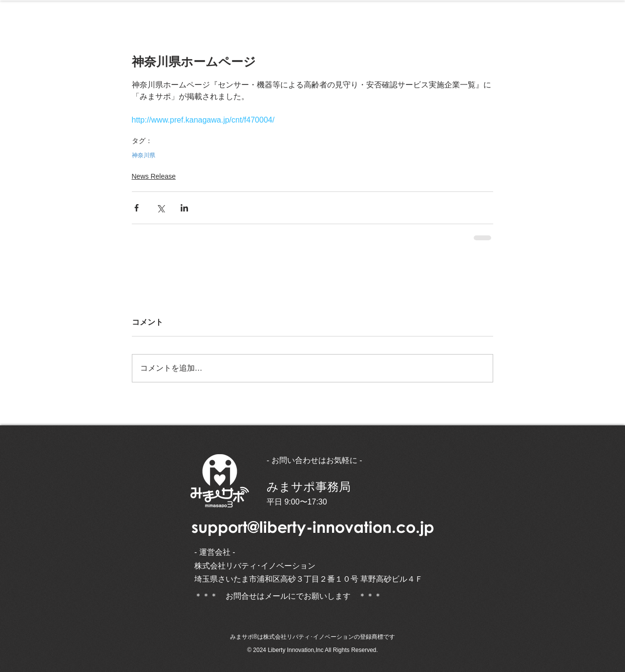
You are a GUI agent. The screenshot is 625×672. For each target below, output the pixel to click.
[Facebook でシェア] (136, 208)
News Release (154, 176)
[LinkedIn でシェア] (184, 208)
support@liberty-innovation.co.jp (313, 527)
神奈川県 (144, 155)
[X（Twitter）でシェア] (160, 208)
